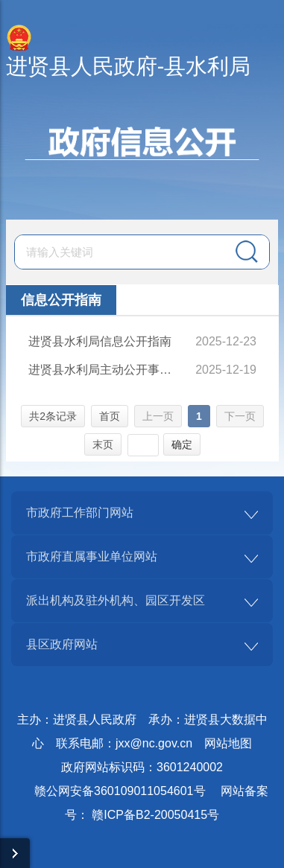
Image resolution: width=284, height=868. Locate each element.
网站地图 (228, 743)
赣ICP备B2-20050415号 (155, 815)
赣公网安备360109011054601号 (120, 791)
